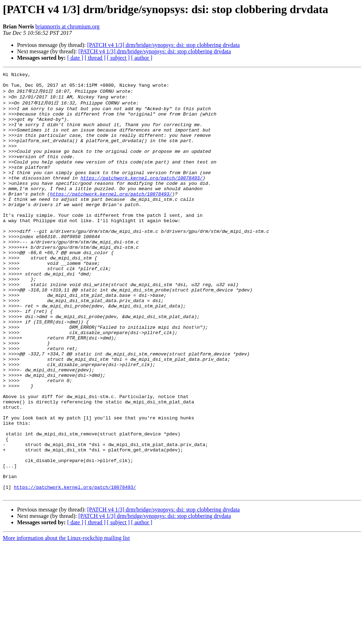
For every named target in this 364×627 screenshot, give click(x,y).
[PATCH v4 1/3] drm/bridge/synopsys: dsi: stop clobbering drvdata (163, 45)
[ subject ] (118, 58)
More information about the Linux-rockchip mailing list (66, 621)
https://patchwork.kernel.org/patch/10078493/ (141, 198)
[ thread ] (95, 58)
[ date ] (75, 58)
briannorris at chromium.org (68, 26)
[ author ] (142, 58)
